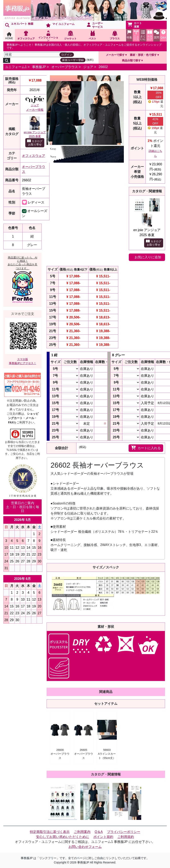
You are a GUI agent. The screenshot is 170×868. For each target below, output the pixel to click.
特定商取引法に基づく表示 (50, 832)
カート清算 (135, 25)
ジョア (88, 67)
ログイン (67, 55)
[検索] (35, 55)
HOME (9, 36)
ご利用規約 (126, 837)
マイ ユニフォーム (60, 25)
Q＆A (99, 832)
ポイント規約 (103, 837)
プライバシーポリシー (124, 832)
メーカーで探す (115, 55)
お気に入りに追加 (148, 257)
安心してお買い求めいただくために (63, 837)
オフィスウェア (34, 156)
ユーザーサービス (95, 25)
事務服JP (39, 67)
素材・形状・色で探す (143, 55)
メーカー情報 (35, 110)
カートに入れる (146, 448)
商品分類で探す (131, 60)
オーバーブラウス (65, 67)
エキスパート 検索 (19, 25)
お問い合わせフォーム (85, 847)
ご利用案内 (82, 832)
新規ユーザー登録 (73, 60)
